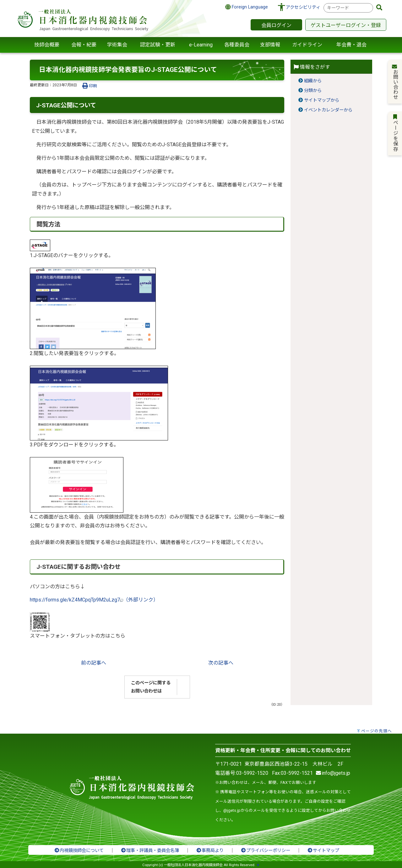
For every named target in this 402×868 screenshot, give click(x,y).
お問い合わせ (395, 82)
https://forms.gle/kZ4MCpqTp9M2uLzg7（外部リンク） (94, 600)
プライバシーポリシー (265, 851)
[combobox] (348, 8)
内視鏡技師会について (79, 851)
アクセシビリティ (303, 7)
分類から (313, 91)
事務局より (210, 851)
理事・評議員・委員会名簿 (150, 851)
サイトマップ (323, 851)
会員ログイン (276, 25)
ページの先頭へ (377, 731)
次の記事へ (221, 663)
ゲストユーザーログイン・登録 (346, 25)
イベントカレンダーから (328, 110)
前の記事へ (94, 663)
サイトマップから (322, 100)
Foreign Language (247, 7)
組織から (313, 81)
